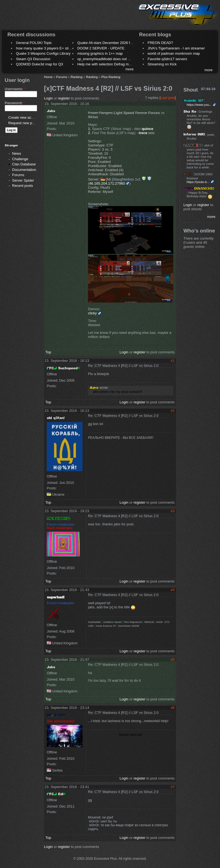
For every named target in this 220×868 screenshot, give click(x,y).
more (130, 69)
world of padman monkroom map (174, 53)
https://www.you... (199, 105)
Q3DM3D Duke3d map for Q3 (39, 64)
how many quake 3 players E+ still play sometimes (56, 48)
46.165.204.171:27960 (107, 183)
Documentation (24, 170)
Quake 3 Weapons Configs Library (43, 53)
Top (48, 352)
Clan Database (24, 164)
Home (48, 77)
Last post (168, 98)
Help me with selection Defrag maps (106, 64)
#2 (173, 411)
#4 (173, 590)
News (17, 153)
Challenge (20, 159)
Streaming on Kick (162, 64)
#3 (173, 511)
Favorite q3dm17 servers (167, 59)
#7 (173, 787)
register (64, 98)
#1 (173, 361)
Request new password (27, 123)
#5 (173, 660)
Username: (15, 89)
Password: (15, 103)
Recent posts (23, 186)
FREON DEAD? (160, 43)
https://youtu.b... (198, 182)
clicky (92, 313)
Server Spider (23, 180)
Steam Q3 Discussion (33, 59)
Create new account (24, 117)
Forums (18, 175)
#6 (173, 708)
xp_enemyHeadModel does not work (106, 59)
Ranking (77, 77)
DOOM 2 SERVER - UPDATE (101, 48)
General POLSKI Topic (34, 43)
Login (48, 98)
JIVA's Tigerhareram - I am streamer (176, 48)
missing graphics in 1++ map (100, 53)
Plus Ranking (111, 77)
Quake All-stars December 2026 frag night (111, 43)
